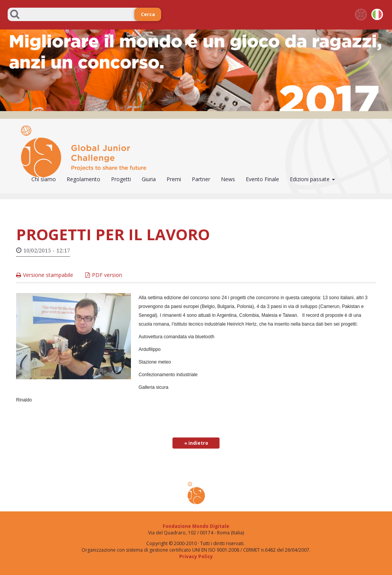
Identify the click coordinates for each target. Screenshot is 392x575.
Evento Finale (262, 179)
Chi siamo (44, 179)
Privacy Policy (196, 556)
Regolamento (83, 179)
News (228, 179)
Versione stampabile (48, 275)
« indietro (196, 443)
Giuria (149, 179)
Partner (201, 179)
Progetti (121, 179)
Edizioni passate (312, 179)
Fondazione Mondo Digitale (196, 526)
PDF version (107, 275)
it (377, 15)
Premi (174, 179)
